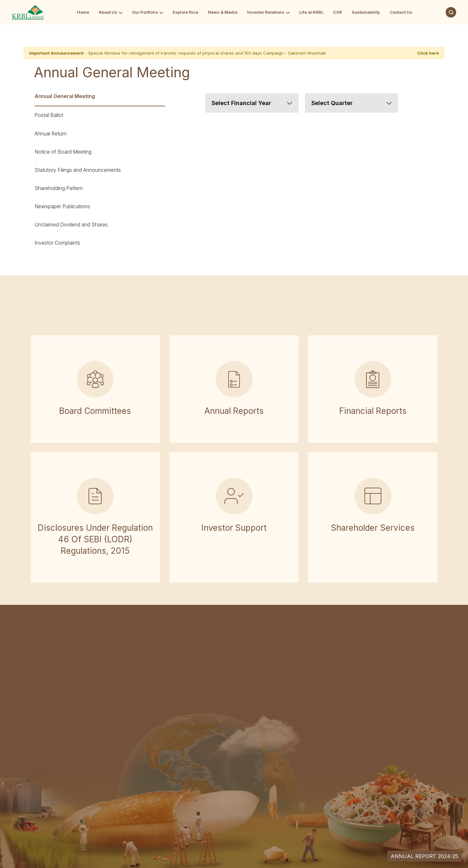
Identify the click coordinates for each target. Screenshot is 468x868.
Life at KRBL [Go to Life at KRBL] (311, 12)
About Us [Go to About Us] (108, 12)
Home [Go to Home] (83, 12)
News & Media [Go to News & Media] (223, 12)
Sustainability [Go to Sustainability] (366, 12)
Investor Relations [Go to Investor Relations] (266, 12)
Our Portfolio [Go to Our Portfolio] (145, 12)
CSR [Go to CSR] (338, 12)
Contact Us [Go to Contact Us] (401, 12)
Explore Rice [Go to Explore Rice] (185, 12)
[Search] (451, 12)
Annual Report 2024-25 (424, 856)
